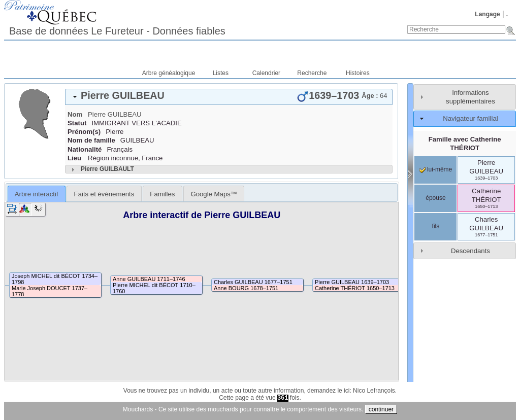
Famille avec (465, 144)
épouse (435, 198)
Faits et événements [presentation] (104, 194)
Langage (487, 14)
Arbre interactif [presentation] (37, 194)
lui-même (436, 169)
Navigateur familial (470, 118)
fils (436, 226)
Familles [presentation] (162, 194)
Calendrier (266, 73)
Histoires (358, 73)
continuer (381, 409)
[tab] (229, 97)
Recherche (312, 73)
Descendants (470, 251)
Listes (221, 73)
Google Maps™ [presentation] (214, 194)
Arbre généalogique (169, 73)
